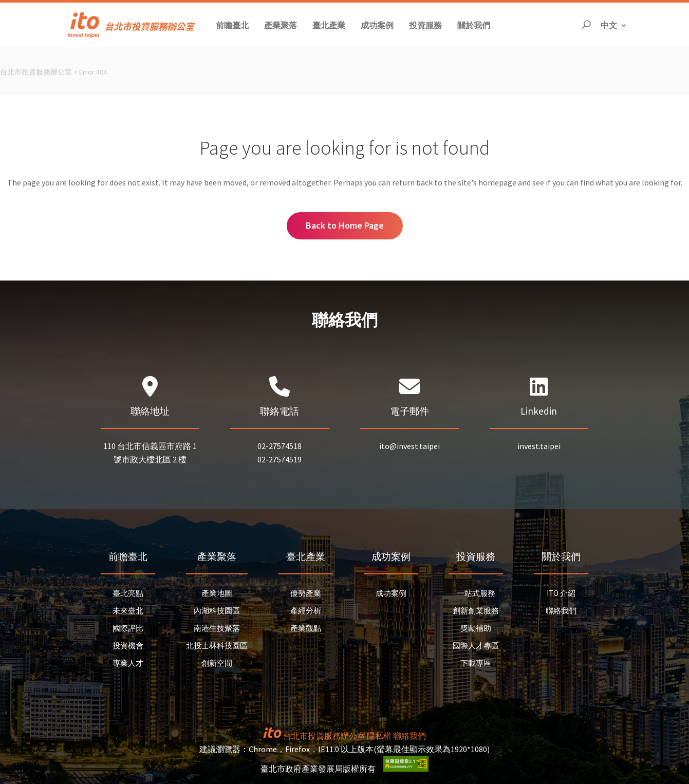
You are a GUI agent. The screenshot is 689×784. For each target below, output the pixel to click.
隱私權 (379, 736)
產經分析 (306, 611)
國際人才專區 (476, 646)
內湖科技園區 (217, 611)
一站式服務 (476, 593)
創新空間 (217, 663)
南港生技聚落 (217, 628)
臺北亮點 (128, 593)
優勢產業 (306, 593)
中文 (614, 24)
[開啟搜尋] (586, 25)
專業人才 (128, 663)
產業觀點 (306, 628)
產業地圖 (217, 593)
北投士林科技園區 (217, 646)
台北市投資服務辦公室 (36, 72)
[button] (232, 25)
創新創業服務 (476, 611)
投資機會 (128, 646)
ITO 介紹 (561, 593)
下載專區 (476, 663)
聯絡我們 (561, 611)
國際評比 (128, 628)
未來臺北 (128, 611)
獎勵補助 (476, 628)
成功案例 (391, 593)
